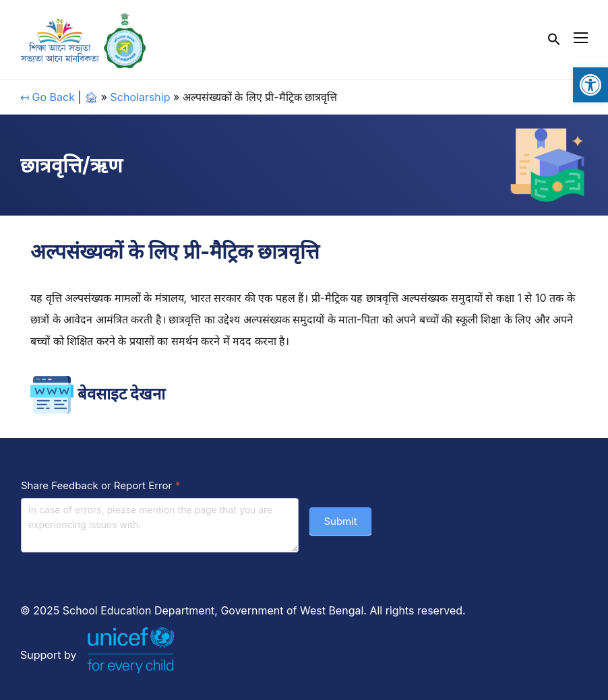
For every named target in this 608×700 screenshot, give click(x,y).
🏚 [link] (91, 97)
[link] (590, 85)
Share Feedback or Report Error (101, 485)
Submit (340, 521)
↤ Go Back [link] (48, 97)
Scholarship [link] (141, 97)
